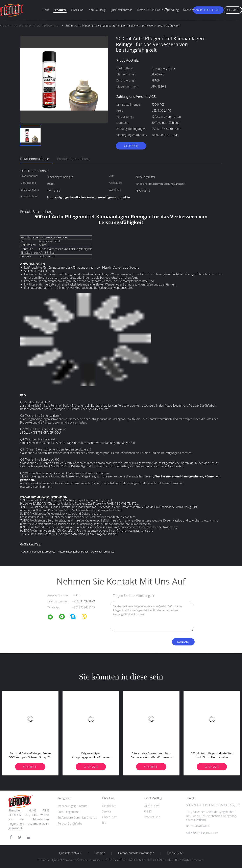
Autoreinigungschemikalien (73, 552)
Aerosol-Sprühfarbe (70, 823)
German (233, 10)
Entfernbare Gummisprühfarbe (77, 818)
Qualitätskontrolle (121, 10)
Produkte (60, 10)
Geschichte (109, 806)
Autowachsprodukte (103, 552)
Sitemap (100, 853)
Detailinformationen (35, 159)
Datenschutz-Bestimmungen (136, 853)
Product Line (152, 817)
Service (107, 811)
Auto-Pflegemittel (69, 812)
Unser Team (110, 817)
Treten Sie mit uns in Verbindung (158, 10)
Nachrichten (191, 10)
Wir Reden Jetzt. (208, 10)
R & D (148, 811)
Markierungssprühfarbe (73, 806)
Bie (104, 823)
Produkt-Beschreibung (73, 159)
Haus (46, 10)
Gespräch (131, 146)
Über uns (77, 10)
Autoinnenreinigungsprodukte (38, 552)
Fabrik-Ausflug (96, 10)
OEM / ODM (152, 806)
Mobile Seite (175, 853)
